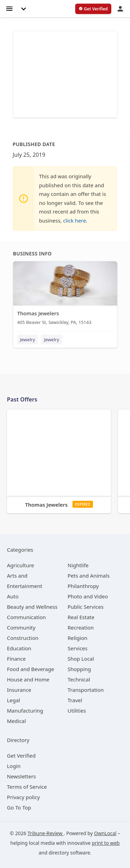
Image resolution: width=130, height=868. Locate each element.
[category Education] (19, 648)
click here (75, 220)
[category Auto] (13, 596)
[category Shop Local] (81, 659)
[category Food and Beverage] (31, 669)
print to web (106, 843)
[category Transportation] (86, 690)
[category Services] (77, 648)
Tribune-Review (45, 833)
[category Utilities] (77, 711)
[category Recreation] (81, 627)
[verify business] (93, 9)
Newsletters (21, 776)
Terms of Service (27, 787)
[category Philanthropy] (83, 586)
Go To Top (19, 807)
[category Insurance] (19, 690)
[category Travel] (75, 700)
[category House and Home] (28, 679)
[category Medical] (16, 721)
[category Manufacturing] (25, 711)
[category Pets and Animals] (89, 576)
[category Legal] (14, 700)
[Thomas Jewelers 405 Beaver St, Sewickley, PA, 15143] (65, 295)
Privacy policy (23, 797)
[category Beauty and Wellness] (32, 607)
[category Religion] (77, 638)
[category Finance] (16, 659)
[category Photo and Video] (88, 596)
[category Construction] (23, 638)
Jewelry (28, 340)
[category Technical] (79, 679)
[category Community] (21, 627)
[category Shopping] (79, 669)
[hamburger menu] (9, 8)
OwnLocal (105, 833)
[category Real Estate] (81, 617)
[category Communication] (26, 617)
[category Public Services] (86, 607)
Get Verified (21, 756)
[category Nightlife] (78, 565)
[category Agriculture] (20, 565)
